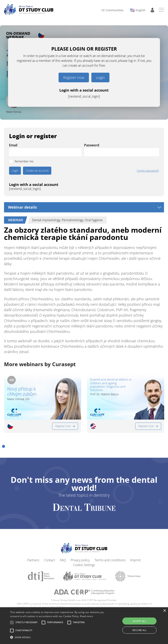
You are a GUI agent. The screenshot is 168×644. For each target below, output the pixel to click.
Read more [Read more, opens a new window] (87, 616)
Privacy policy (80, 560)
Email (13, 145)
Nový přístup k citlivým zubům (22, 391)
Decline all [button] (139, 630)
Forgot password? (148, 171)
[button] (4, 446)
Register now (74, 77)
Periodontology (73, 220)
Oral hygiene (94, 220)
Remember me (24, 161)
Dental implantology (46, 220)
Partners (33, 560)
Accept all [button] (139, 621)
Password (92, 145)
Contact (49, 560)
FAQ (63, 560)
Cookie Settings (84, 565)
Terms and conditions (110, 560)
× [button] (164, 611)
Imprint (135, 560)
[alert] (84, 626)
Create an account (37, 171)
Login (100, 77)
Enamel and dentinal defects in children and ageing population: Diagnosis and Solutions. (111, 385)
